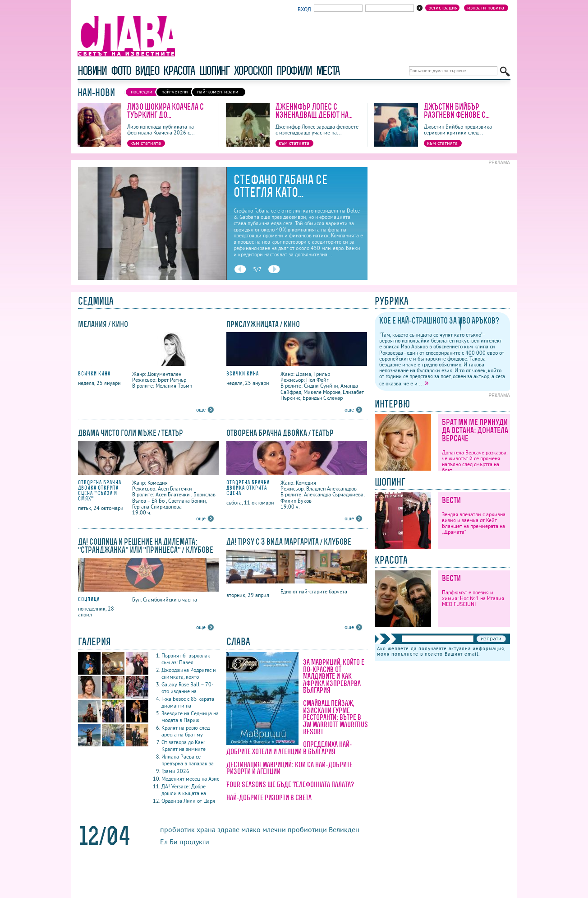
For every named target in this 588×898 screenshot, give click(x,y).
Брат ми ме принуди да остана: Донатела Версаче (475, 430)
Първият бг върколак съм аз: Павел (186, 659)
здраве (228, 829)
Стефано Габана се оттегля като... (281, 186)
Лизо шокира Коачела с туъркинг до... (165, 111)
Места (328, 71)
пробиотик (177, 829)
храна (206, 829)
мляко (251, 829)
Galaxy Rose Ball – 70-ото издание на (187, 688)
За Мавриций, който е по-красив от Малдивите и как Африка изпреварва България (334, 676)
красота (179, 71)
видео (147, 71)
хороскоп (253, 71)
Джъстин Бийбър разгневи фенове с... (457, 111)
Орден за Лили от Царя (188, 801)
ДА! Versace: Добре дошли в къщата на (184, 790)
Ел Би (169, 842)
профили (294, 71)
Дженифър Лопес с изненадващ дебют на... (314, 111)
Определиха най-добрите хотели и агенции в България (289, 748)
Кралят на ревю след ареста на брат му (186, 731)
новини (92, 71)
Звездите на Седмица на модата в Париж (190, 717)
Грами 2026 (175, 771)
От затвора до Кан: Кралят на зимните (184, 745)
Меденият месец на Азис (190, 779)
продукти (194, 842)
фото (121, 71)
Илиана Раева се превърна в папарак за (188, 760)
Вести (451, 500)
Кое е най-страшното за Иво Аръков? (439, 321)
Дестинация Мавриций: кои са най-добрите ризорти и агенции (289, 768)
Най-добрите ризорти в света (269, 797)
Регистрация (443, 8)
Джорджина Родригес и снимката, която (189, 673)
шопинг (214, 71)
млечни (274, 829)
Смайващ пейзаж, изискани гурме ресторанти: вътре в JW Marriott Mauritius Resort (335, 717)
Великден (344, 829)
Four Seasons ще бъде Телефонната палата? (290, 784)
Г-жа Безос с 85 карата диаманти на (188, 702)
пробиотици (307, 829)
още (201, 410)
